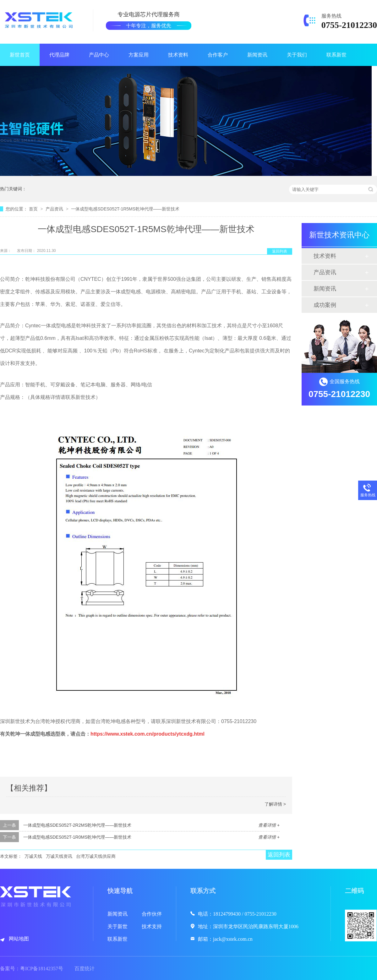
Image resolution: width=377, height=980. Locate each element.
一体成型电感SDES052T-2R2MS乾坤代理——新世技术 (77, 825)
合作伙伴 (152, 914)
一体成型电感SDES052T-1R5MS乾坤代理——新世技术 (125, 209)
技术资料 (178, 55)
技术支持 (152, 926)
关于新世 (117, 926)
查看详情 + (269, 825)
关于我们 (297, 55)
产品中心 (99, 55)
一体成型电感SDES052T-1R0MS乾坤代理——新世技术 (77, 837)
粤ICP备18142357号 (42, 969)
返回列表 (280, 251)
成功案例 (325, 305)
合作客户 (218, 55)
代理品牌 (59, 55)
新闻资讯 (257, 55)
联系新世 (336, 55)
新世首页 (20, 55)
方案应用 (139, 55)
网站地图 (19, 939)
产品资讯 (55, 209)
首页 (34, 209)
